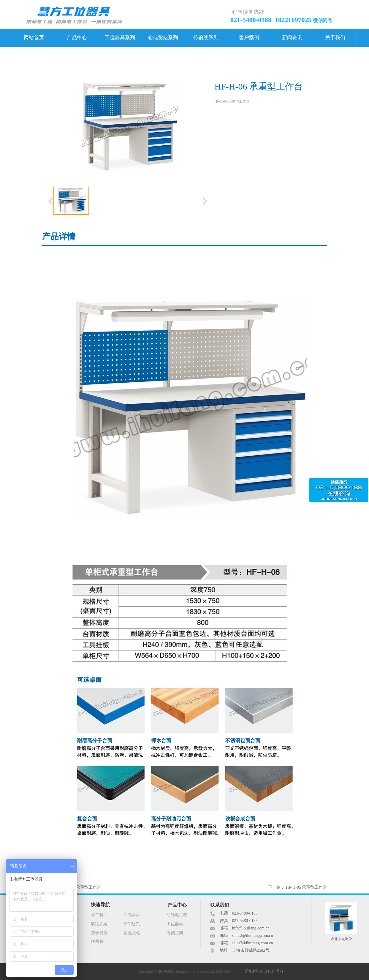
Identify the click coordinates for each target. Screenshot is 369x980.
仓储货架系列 (163, 38)
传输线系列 (206, 38)
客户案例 (249, 38)
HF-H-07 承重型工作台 (80, 887)
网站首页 (34, 38)
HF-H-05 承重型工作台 (307, 887)
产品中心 (77, 38)
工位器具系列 (120, 38)
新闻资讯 (292, 38)
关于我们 (335, 38)
